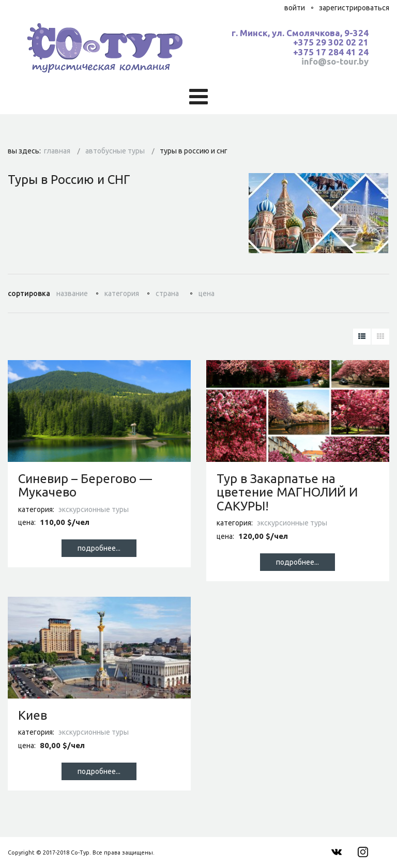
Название (72, 293)
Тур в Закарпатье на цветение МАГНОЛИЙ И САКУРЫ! (287, 492)
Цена (207, 293)
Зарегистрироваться (354, 8)
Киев (33, 715)
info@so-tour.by (335, 61)
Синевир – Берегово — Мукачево (85, 485)
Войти (295, 8)
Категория (122, 293)
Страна (167, 293)
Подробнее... (99, 548)
